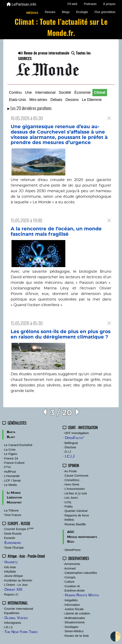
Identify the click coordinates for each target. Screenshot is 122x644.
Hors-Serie (72, 484)
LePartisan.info (21, 4)
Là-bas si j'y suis (76, 493)
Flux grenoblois (105, 12)
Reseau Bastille (75, 524)
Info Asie (10, 567)
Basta (11, 432)
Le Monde (14, 493)
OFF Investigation (77, 433)
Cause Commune (77, 475)
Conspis (70, 577)
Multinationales (75, 618)
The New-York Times (21, 632)
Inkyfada (10, 571)
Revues (50, 12)
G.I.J (68, 452)
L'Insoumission (75, 489)
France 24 (11, 458)
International (45, 92)
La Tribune (11, 510)
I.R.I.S (8, 627)
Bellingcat (71, 443)
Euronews (13, 543)
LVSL (68, 502)
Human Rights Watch (82, 595)
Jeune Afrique (14, 576)
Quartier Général (76, 511)
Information (72, 605)
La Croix (10, 449)
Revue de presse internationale (44, 53)
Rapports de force (77, 515)
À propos (109, 4)
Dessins (72, 100)
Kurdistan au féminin (18, 580)
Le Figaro (11, 454)
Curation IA (72, 586)
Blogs (66, 12)
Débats (56, 100)
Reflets (69, 520)
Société (65, 92)
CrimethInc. (72, 480)
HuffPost (10, 472)
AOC (71, 532)
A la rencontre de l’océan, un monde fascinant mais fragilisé (56, 232)
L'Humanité (12, 476)
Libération (14, 498)
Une (28, 92)
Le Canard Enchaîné (18, 445)
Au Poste (71, 471)
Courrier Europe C (19, 529)
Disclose (70, 447)
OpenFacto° (75, 438)
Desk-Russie (13, 533)
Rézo (71, 542)
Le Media (10, 485)
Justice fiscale (74, 609)
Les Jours (71, 498)
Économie (83, 92)
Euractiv (10, 538)
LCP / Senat (12, 480)
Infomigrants (13, 623)
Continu (15, 92)
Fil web (73, 4)
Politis (69, 506)
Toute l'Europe (14, 548)
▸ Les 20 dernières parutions (29, 109)
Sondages (71, 627)
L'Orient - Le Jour (16, 585)
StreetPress (73, 550)
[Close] (109, 118)
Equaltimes (12, 613)
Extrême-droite (75, 590)
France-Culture (14, 463)
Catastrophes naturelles (81, 573)
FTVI (7, 467)
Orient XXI (13, 590)
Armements (72, 564)
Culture (69, 582)
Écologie (82, 12)
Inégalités (71, 600)
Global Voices (16, 618)
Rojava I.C (11, 594)
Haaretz (11, 562)
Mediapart (14, 503)
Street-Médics (74, 631)
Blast (11, 437)
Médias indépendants (82, 537)
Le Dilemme (92, 100)
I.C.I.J (70, 456)
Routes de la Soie (77, 636)
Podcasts (90, 4)
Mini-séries (38, 100)
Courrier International (19, 609)
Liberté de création (77, 613)
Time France (13, 515)
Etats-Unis (18, 100)
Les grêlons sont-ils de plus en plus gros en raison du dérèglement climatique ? (61, 334)
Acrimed (70, 568)
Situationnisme (75, 622)
